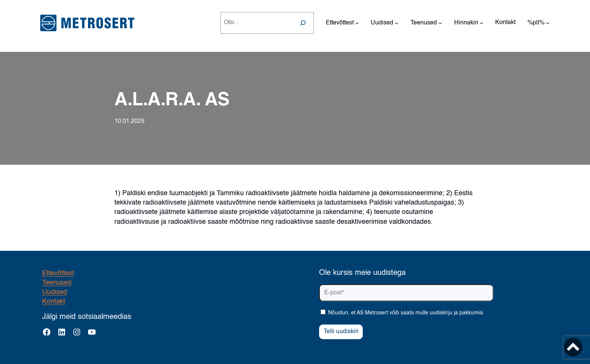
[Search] (303, 23)
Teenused (57, 283)
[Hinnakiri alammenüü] (482, 23)
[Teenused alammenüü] (440, 23)
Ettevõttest (58, 273)
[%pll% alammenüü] (548, 23)
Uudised (55, 292)
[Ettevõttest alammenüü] (357, 23)
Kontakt (54, 302)
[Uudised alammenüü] (397, 23)
